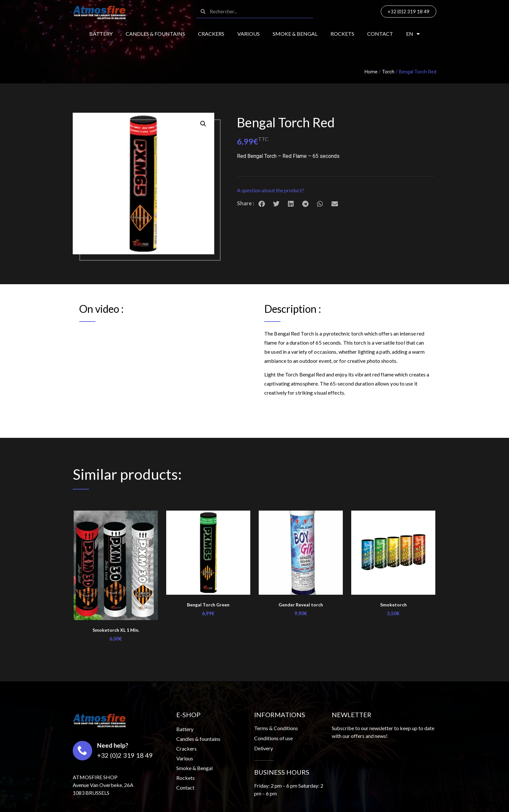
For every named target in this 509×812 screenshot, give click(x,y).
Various (248, 34)
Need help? (113, 745)
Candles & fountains (155, 34)
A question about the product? (271, 190)
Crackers (211, 34)
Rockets (342, 34)
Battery (101, 34)
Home (371, 72)
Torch (388, 72)
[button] (336, 190)
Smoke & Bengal (295, 34)
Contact (380, 34)
